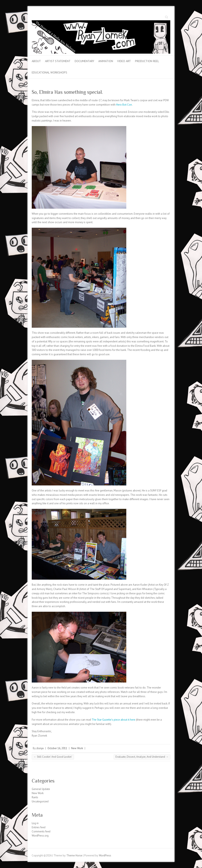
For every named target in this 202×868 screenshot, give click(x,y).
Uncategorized (40, 801)
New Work (77, 748)
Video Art (124, 61)
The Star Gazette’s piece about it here (113, 720)
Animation (106, 61)
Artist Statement (58, 61)
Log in (35, 823)
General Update (41, 789)
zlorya (40, 748)
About (36, 61)
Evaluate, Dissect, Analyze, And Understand (142, 757)
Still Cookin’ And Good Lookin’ (53, 757)
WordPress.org (40, 836)
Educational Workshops (49, 72)
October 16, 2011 (57, 748)
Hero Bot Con (124, 105)
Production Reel (147, 61)
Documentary (84, 61)
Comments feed (41, 831)
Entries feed (39, 827)
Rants (35, 797)
